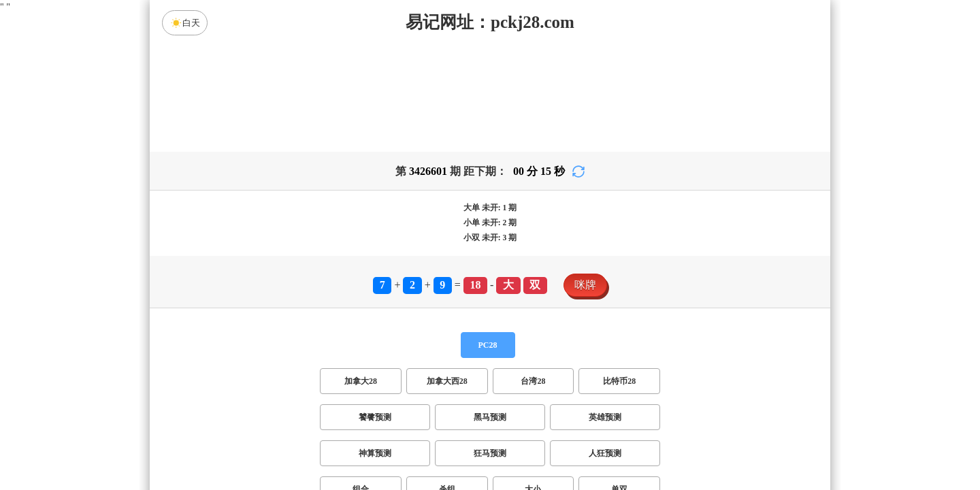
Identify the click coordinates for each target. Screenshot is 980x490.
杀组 (447, 382)
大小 (533, 382)
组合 (361, 382)
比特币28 (619, 274)
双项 (403, 419)
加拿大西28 (447, 274)
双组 (573, 419)
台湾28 (533, 274)
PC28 (488, 238)
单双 (619, 382)
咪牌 (585, 178)
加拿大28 (361, 274)
